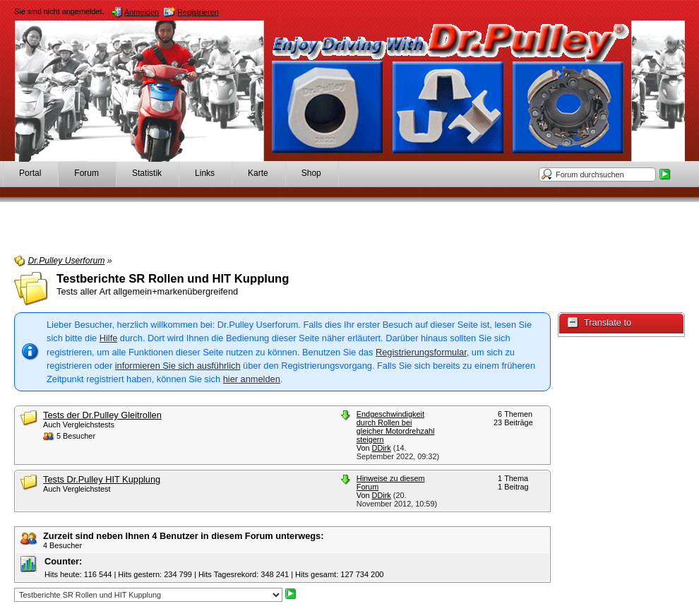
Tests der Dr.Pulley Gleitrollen (102, 415)
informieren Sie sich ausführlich (178, 366)
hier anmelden (252, 379)
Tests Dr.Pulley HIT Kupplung (102, 479)
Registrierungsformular (421, 352)
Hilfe (109, 338)
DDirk (382, 448)
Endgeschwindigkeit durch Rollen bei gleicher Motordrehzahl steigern (396, 427)
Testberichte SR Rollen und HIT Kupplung (173, 279)
